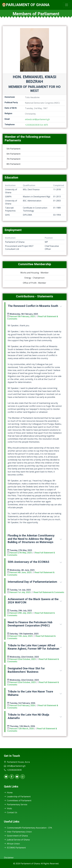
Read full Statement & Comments (49, 592)
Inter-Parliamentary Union (18, 832)
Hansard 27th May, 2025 (21, 553)
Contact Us (11, 812)
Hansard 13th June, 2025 (21, 636)
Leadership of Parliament (17, 797)
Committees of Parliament (18, 800)
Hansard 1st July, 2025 (20, 592)
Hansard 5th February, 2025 (22, 316)
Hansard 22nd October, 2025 (23, 659)
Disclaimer (9, 858)
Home (8, 793)
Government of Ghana (16, 836)
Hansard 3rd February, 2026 (22, 705)
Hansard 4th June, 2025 (20, 572)
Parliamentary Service (16, 804)
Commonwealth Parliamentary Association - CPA (28, 828)
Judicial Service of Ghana (17, 840)
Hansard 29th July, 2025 (21, 613)
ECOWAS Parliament (15, 848)
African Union (12, 844)
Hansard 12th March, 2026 (22, 729)
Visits (8, 808)
